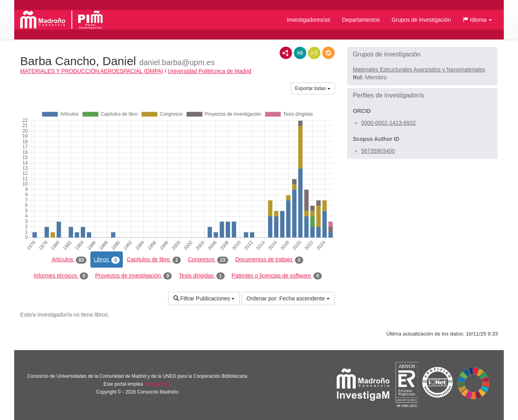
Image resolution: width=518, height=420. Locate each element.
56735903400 (378, 151)
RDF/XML (286, 53)
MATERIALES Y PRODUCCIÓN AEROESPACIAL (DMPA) (92, 71)
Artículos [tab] (69, 260)
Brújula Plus (157, 384)
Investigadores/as (309, 20)
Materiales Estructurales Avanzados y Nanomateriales (419, 69)
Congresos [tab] (208, 260)
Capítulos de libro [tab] (154, 260)
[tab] (422, 54)
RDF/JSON (328, 53)
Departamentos (361, 20)
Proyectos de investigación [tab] (133, 276)
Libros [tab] (107, 260)
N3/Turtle (314, 53)
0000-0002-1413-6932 (389, 123)
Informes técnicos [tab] (61, 276)
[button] (477, 20)
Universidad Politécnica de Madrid (210, 71)
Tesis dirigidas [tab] (202, 276)
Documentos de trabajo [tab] (269, 260)
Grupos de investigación (421, 20)
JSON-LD (300, 53)
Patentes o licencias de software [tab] (277, 276)
